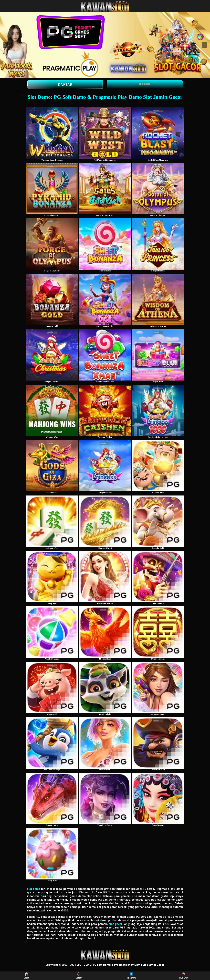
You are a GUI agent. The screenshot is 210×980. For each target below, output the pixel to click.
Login (26, 976)
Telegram (131, 976)
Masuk (145, 84)
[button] (5, 45)
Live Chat (184, 976)
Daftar (65, 84)
